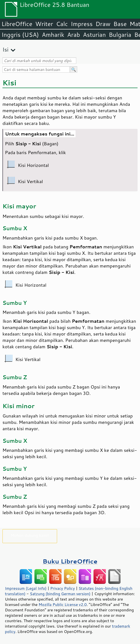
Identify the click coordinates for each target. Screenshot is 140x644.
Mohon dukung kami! (30, 535)
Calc (62, 24)
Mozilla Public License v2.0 (63, 604)
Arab (74, 35)
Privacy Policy (62, 588)
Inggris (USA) (20, 35)
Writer (44, 24)
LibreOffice (17, 24)
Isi (5, 49)
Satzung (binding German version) (60, 594)
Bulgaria (120, 35)
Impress (82, 24)
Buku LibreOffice (70, 561)
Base (120, 24)
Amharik (53, 35)
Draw (103, 24)
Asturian (94, 35)
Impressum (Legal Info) (26, 588)
